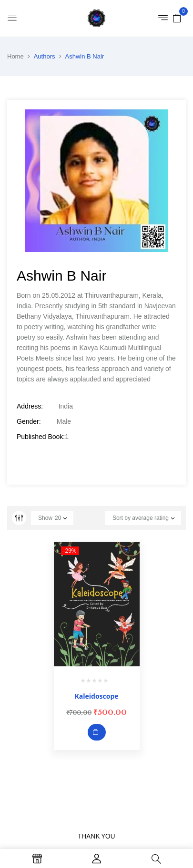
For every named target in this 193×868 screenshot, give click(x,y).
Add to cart (97, 732)
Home (15, 56)
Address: (30, 406)
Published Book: (41, 437)
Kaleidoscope (96, 696)
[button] (177, 18)
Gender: (29, 421)
